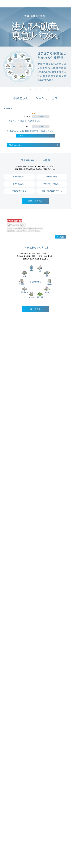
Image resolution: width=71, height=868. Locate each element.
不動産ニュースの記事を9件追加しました (24, 121)
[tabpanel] (35, 47)
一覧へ (36, 136)
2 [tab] (36, 90)
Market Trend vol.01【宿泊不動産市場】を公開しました (30, 131)
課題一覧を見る (38, 201)
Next (49, 90)
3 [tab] (40, 90)
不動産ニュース (33, 145)
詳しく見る (39, 309)
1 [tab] (31, 90)
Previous (22, 90)
